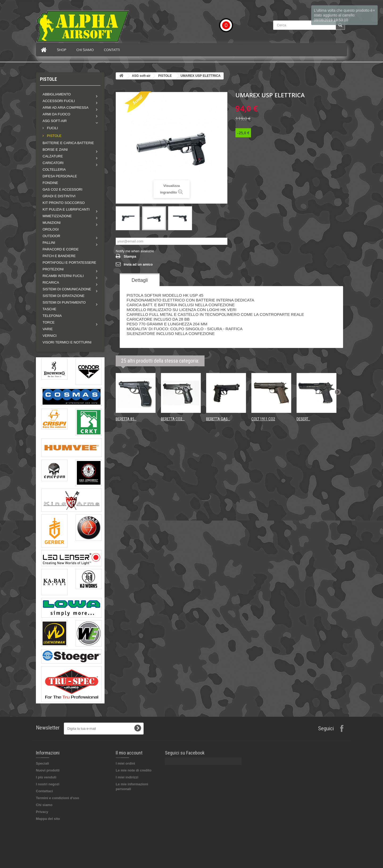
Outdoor (51, 236)
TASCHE (49, 309)
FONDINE (50, 183)
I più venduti (46, 777)
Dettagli (140, 280)
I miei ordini (125, 763)
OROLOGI (51, 229)
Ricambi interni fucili (63, 276)
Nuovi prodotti (48, 770)
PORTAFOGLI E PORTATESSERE (69, 263)
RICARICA (51, 282)
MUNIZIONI (52, 223)
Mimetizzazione (57, 216)
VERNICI (50, 336)
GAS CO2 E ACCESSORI (63, 189)
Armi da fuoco (56, 114)
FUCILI (52, 128)
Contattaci (44, 791)
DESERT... (303, 419)
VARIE (48, 329)
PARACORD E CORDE (61, 249)
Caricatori (53, 163)
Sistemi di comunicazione (67, 289)
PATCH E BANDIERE (59, 256)
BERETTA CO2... (173, 419)
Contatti (112, 50)
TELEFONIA (52, 316)
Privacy (42, 812)
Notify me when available (135, 251)
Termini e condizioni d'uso (57, 798)
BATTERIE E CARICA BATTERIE (68, 143)
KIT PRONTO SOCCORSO (64, 203)
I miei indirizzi (127, 777)
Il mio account (129, 753)
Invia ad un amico (138, 264)
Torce (49, 322)
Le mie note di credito (134, 770)
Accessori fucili (59, 101)
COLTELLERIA (54, 169)
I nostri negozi (48, 784)
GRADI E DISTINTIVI (59, 196)
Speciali (42, 763)
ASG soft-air (55, 121)
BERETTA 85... (126, 419)
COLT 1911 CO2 (263, 419)
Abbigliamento (57, 94)
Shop (62, 50)
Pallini (49, 243)
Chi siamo (85, 50)
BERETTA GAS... (218, 419)
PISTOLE (54, 136)
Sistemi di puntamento (64, 302)
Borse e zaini (55, 150)
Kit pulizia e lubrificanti (66, 209)
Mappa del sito (48, 819)
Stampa (130, 256)
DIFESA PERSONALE (60, 176)
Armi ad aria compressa (66, 108)
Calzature (53, 156)
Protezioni (53, 269)
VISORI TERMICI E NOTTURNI (67, 342)
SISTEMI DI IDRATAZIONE (64, 296)
